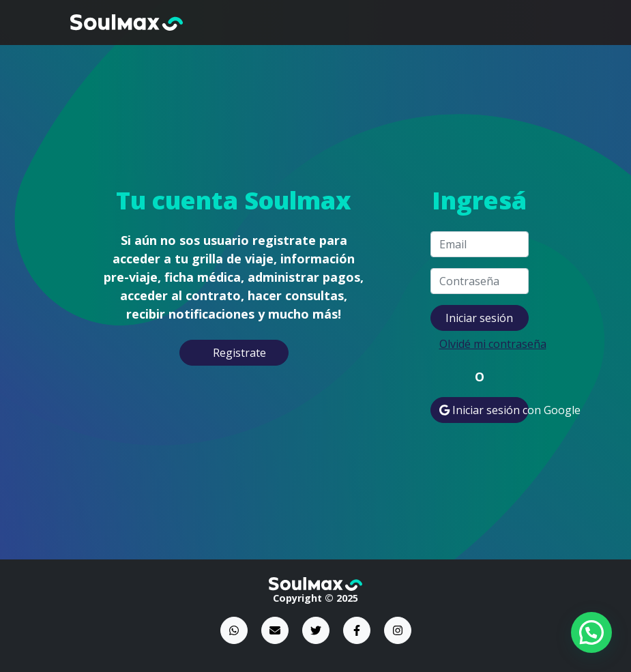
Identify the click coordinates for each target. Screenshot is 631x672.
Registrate (239, 353)
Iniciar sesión (479, 318)
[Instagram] (398, 630)
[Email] (275, 630)
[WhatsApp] (234, 630)
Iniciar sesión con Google (484, 410)
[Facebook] (357, 630)
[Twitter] (316, 630)
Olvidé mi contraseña (484, 344)
